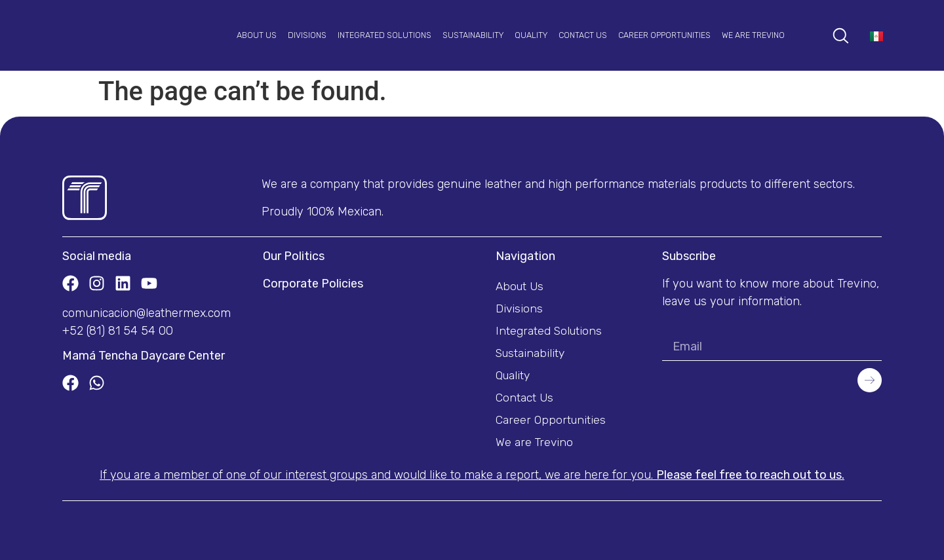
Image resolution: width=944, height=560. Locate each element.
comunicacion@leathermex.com (147, 313)
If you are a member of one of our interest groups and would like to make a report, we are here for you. (472, 475)
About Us (257, 35)
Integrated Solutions (384, 35)
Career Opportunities (664, 35)
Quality (531, 35)
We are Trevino (753, 35)
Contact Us (583, 35)
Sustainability (473, 35)
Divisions (307, 35)
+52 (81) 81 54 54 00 (118, 331)
